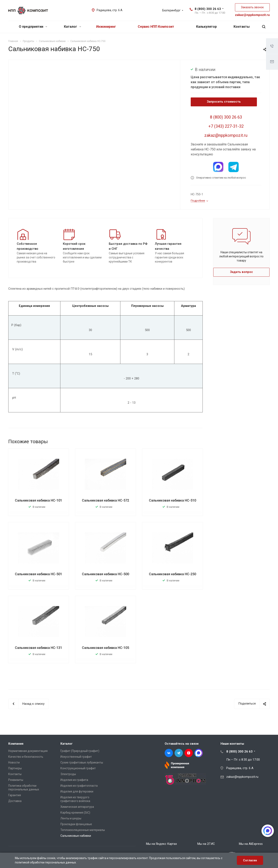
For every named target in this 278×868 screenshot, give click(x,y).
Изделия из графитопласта (79, 786)
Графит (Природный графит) (80, 751)
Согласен (250, 860)
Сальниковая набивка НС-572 (105, 500)
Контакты (242, 27)
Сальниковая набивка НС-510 (173, 500)
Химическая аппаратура (77, 807)
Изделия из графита (74, 780)
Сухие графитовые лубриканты (82, 762)
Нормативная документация (28, 751)
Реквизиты (16, 780)
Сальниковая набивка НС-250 (173, 574)
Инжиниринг (106, 27)
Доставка (15, 801)
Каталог (72, 27)
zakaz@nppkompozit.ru (252, 15)
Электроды (68, 774)
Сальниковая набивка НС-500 (105, 574)
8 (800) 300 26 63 (208, 9)
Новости (14, 762)
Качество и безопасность (26, 757)
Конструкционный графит (78, 768)
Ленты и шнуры (71, 818)
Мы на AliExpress (251, 844)
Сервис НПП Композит (156, 27)
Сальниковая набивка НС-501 (38, 574)
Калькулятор (206, 27)
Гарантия (15, 795)
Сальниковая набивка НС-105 (105, 648)
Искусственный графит (76, 757)
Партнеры (15, 768)
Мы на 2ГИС (206, 844)
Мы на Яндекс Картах (161, 844)
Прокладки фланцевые (76, 824)
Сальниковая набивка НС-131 (38, 648)
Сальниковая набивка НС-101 (38, 500)
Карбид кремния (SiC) (75, 813)
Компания (16, 744)
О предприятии (33, 27)
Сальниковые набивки (76, 836)
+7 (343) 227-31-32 (226, 126)
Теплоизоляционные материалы (83, 830)
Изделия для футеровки (77, 791)
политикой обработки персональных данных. (46, 862)
